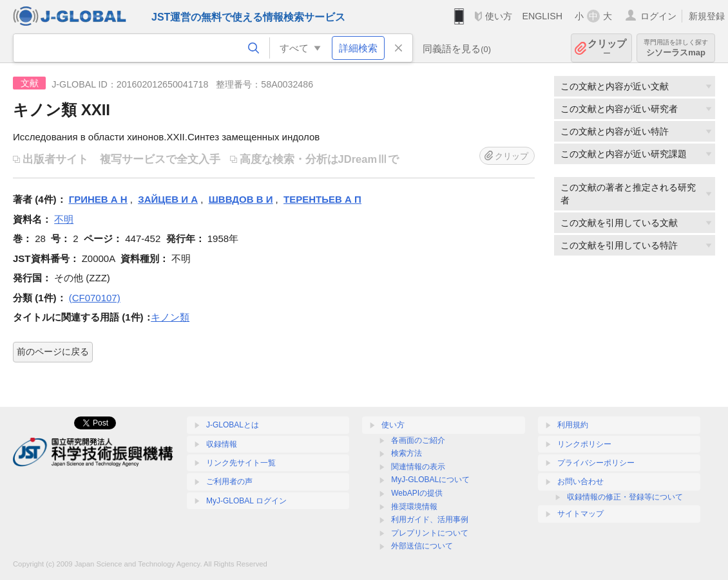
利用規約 (573, 425)
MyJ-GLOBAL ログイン (246, 501)
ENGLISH (542, 16)
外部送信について (422, 546)
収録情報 (222, 444)
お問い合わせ (580, 482)
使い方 (499, 16)
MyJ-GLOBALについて (430, 480)
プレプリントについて (430, 533)
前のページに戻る (53, 351)
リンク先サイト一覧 (241, 463)
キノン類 (170, 317)
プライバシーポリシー (596, 463)
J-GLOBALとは (233, 425)
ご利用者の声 (229, 482)
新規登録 (707, 16)
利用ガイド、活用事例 (430, 519)
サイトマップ (580, 514)
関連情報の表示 (418, 467)
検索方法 (407, 453)
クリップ (607, 48)
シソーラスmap (676, 48)
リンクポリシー (584, 444)
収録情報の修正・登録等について (625, 497)
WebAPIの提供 (417, 493)
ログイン (658, 16)
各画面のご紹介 (418, 440)
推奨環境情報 (414, 507)
